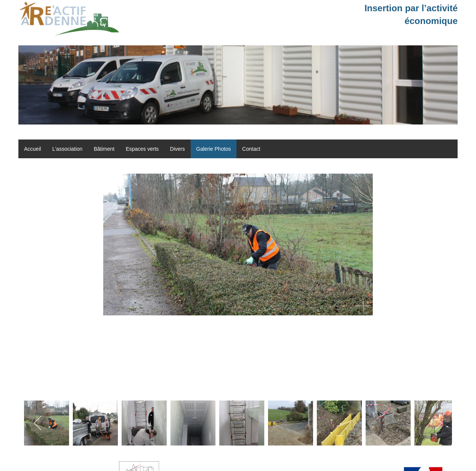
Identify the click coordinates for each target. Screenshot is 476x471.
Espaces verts (142, 149)
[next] (438, 423)
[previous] (38, 423)
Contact (251, 149)
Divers (178, 149)
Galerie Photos (214, 149)
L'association (67, 149)
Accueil (32, 149)
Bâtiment (104, 149)
